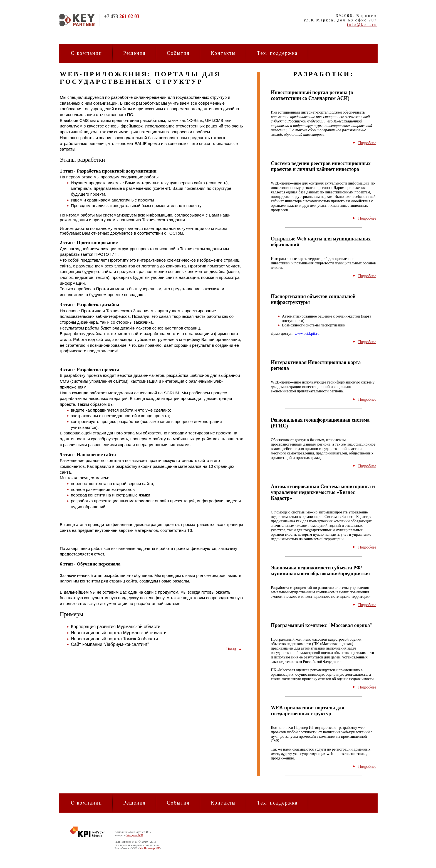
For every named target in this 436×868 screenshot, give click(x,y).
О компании (86, 53)
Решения (134, 53)
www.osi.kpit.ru (306, 334)
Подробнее (367, 143)
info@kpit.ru (362, 25)
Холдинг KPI (135, 835)
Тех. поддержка (277, 53)
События (178, 53)
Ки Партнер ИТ (149, 848)
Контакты (223, 53)
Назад (231, 649)
